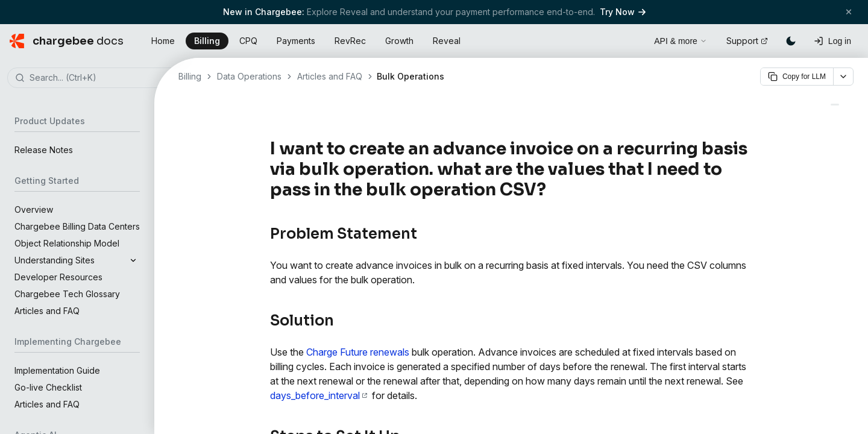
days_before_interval (319, 395)
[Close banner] (849, 12)
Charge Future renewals (358, 352)
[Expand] (133, 260)
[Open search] (631, 39)
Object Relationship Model (67, 243)
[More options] (843, 77)
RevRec (350, 41)
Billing (207, 41)
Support (747, 41)
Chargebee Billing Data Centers (77, 226)
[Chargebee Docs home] (67, 41)
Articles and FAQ (47, 311)
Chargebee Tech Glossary (67, 294)
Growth (399, 41)
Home (163, 41)
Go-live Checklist (48, 387)
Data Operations (249, 76)
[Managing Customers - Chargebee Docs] (835, 105)
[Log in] (832, 41)
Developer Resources (58, 277)
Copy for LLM (797, 77)
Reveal (447, 41)
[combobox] (95, 78)
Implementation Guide (57, 370)
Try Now (623, 12)
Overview (34, 209)
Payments (296, 41)
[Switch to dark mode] (791, 41)
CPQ (248, 41)
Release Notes (44, 150)
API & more (681, 41)
